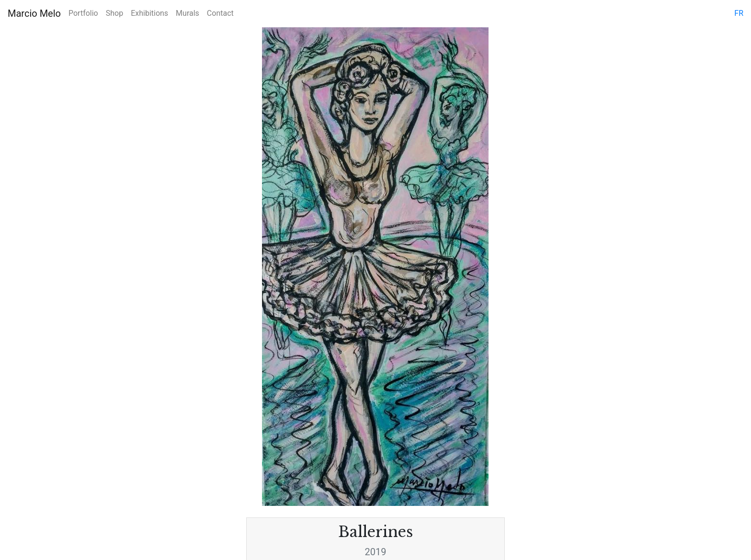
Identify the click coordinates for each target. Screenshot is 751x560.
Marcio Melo (34, 13)
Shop (114, 13)
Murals (188, 13)
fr (739, 13)
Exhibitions (149, 13)
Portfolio (83, 13)
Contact (220, 13)
